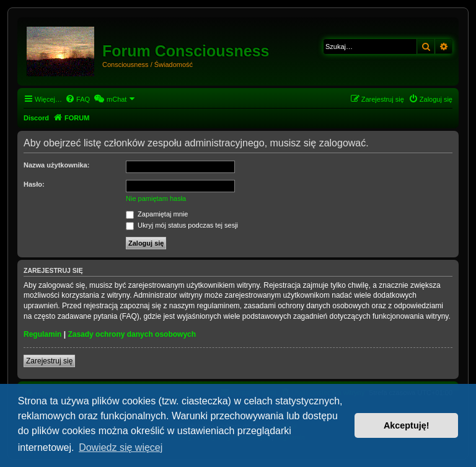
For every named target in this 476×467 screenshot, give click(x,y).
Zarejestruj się (49, 361)
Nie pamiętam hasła (156, 198)
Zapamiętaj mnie (157, 214)
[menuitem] (77, 99)
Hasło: (34, 184)
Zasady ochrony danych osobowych (132, 334)
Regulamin (42, 334)
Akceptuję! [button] (407, 425)
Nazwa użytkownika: (56, 165)
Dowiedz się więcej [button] (121, 447)
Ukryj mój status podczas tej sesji (182, 225)
